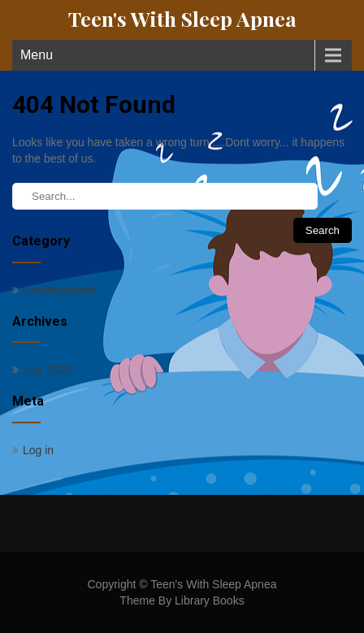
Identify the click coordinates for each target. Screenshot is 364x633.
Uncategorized (59, 290)
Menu (37, 55)
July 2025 (47, 370)
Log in (38, 450)
